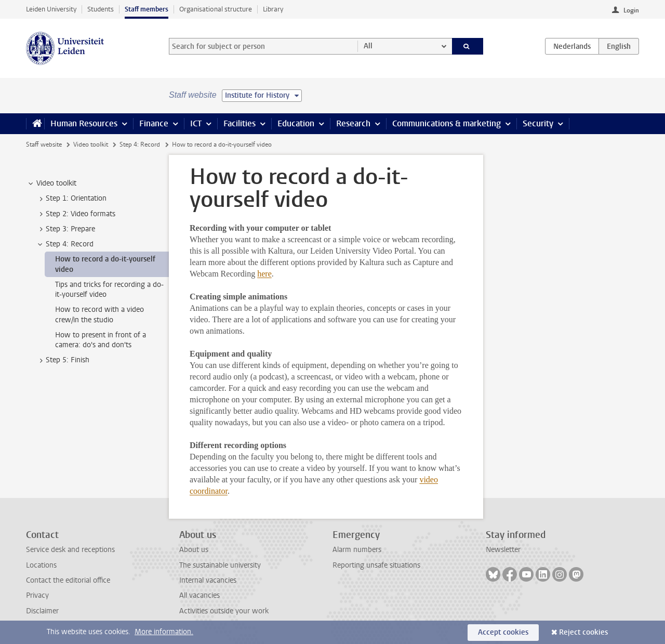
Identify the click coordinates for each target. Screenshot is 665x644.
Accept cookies (503, 632)
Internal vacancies (208, 580)
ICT (196, 123)
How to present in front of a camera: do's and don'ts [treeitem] (101, 340)
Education (296, 123)
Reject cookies (583, 632)
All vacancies (199, 595)
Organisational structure (216, 9)
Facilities (240, 123)
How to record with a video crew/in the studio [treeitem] (99, 314)
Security (538, 123)
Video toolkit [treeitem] (51, 183)
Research (353, 123)
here (264, 274)
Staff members (147, 9)
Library (273, 9)
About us (194, 550)
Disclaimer (42, 611)
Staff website (44, 144)
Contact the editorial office (68, 580)
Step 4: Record (140, 144)
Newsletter (503, 550)
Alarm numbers (357, 550)
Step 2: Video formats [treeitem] (76, 214)
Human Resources (84, 123)
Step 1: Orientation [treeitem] (71, 199)
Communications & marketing (447, 123)
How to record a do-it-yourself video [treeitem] (105, 264)
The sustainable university (220, 565)
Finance (154, 123)
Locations (41, 565)
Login (631, 10)
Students (101, 9)
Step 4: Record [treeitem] (65, 244)
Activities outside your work (224, 611)
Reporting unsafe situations (376, 565)
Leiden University (51, 9)
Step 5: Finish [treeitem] (63, 360)
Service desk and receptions (70, 550)
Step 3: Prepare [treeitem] (65, 229)
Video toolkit (91, 144)
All (368, 46)
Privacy (37, 595)
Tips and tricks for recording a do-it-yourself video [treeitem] (109, 290)
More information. (164, 632)
